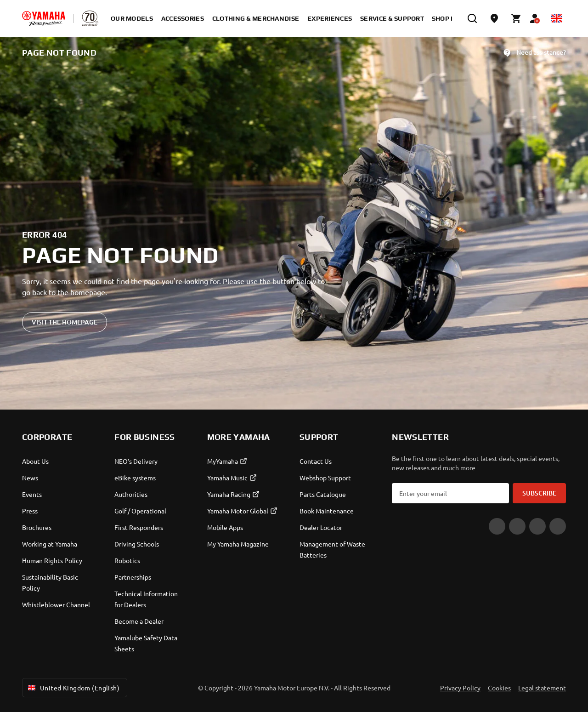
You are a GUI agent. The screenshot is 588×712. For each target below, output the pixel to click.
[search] (472, 18)
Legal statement (542, 688)
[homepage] (44, 18)
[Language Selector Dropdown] (557, 18)
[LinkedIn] (558, 526)
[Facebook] (517, 526)
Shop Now (449, 18)
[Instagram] (537, 526)
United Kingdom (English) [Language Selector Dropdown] (73, 688)
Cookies (499, 688)
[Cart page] (516, 18)
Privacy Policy (460, 688)
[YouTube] (497, 526)
